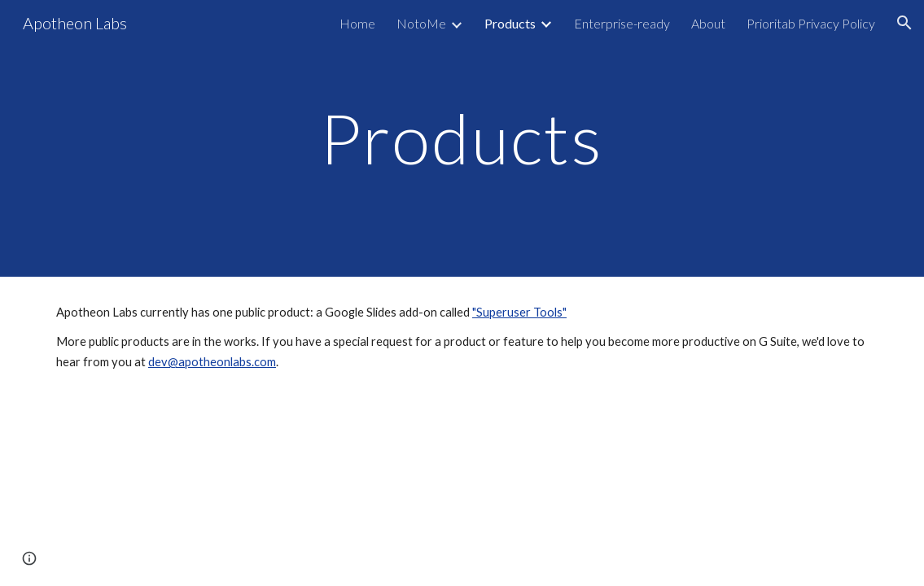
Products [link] (510, 23)
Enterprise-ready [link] (622, 23)
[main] (462, 138)
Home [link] (357, 23)
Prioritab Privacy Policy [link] (811, 23)
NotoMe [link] (421, 23)
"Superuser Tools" (519, 312)
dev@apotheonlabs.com (212, 362)
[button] (904, 23)
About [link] (708, 23)
